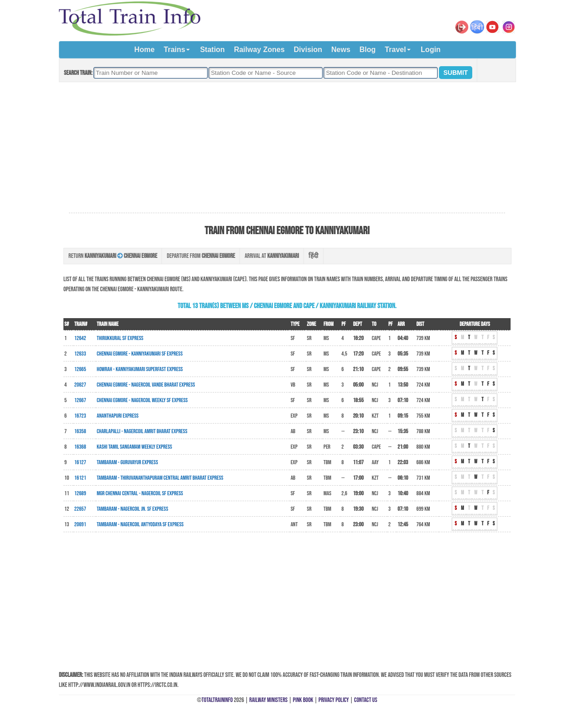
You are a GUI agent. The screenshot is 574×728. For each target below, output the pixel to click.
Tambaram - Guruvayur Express (127, 462)
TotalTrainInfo (217, 700)
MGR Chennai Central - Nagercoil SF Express (140, 493)
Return (113, 256)
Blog (368, 50)
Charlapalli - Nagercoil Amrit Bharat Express (142, 431)
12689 (80, 493)
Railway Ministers (268, 700)
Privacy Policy (334, 700)
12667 (80, 400)
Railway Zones (259, 50)
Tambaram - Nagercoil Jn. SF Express (133, 509)
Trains (175, 50)
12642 (80, 338)
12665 (80, 369)
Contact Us (366, 700)
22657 (80, 509)
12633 (80, 354)
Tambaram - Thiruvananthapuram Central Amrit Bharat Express (160, 478)
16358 (80, 431)
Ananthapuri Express (118, 416)
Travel (395, 50)
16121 (80, 478)
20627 (80, 385)
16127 (80, 462)
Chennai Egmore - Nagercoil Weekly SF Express (142, 400)
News (341, 50)
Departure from (201, 256)
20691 (80, 524)
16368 (80, 447)
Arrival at (272, 256)
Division (308, 50)
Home (144, 50)
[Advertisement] (287, 148)
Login (431, 50)
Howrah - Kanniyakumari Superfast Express (140, 369)
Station (212, 50)
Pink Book (303, 700)
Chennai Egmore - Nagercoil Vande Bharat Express (146, 385)
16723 (80, 416)
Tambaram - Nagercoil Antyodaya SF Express (140, 524)
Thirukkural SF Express (120, 338)
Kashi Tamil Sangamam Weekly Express (134, 447)
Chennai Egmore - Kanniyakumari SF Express (140, 354)
